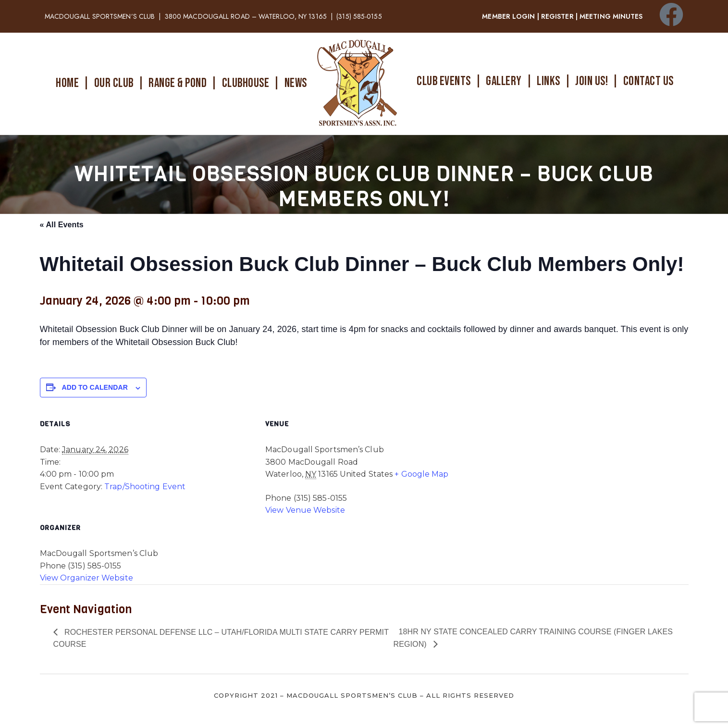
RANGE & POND (178, 83)
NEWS (296, 83)
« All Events (62, 225)
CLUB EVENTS (444, 81)
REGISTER (557, 16)
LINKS (549, 81)
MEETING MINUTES (611, 16)
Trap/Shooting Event (145, 487)
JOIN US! (592, 81)
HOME (67, 83)
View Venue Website (305, 510)
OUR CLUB (114, 83)
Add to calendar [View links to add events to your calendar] (95, 387)
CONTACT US (648, 81)
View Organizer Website (86, 578)
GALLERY (504, 81)
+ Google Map (421, 474)
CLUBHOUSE (246, 83)
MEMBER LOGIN (508, 16)
